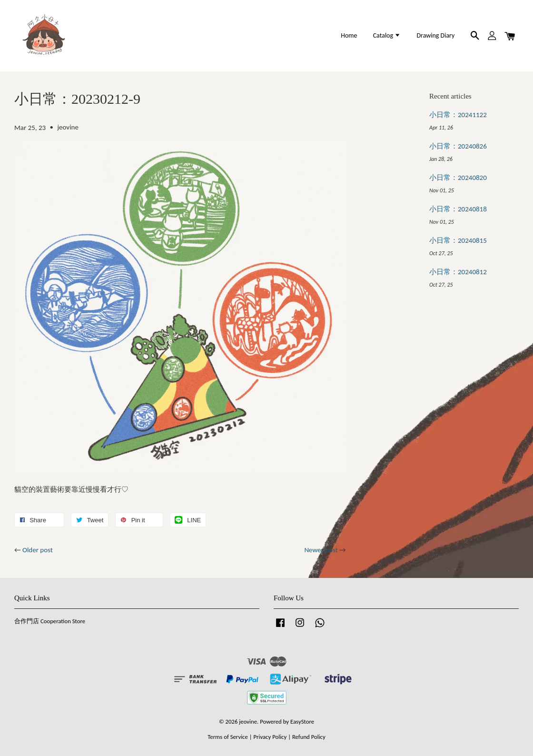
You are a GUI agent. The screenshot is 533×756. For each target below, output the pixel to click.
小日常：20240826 (458, 146)
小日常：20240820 (458, 178)
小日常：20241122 (458, 115)
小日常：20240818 (458, 209)
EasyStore (302, 721)
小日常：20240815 (458, 240)
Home (349, 35)
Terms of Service (228, 737)
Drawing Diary (435, 35)
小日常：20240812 (458, 272)
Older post (38, 550)
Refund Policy (309, 737)
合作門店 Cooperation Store (50, 621)
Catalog (387, 35)
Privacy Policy (270, 737)
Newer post (321, 550)
